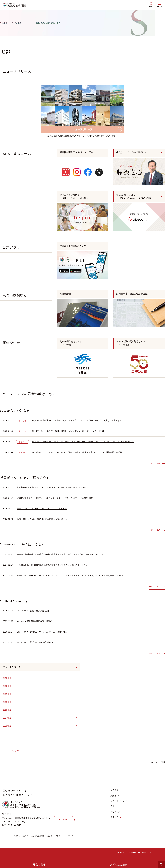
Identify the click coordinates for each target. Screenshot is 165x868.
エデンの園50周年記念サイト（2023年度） (133, 345)
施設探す (39, 865)
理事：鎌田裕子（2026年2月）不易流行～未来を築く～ (44, 522)
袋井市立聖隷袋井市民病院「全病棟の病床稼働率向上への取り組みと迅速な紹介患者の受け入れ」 (65, 557)
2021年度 (7, 697)
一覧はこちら (154, 466)
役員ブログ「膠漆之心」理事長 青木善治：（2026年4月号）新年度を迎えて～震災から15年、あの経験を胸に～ (87, 444)
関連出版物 (66, 295)
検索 (151, 7)
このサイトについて (22, 841)
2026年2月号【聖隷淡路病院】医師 (34, 613)
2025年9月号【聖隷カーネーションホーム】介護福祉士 (44, 635)
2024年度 (7, 722)
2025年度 (7, 730)
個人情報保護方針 (42, 841)
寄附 (118, 865)
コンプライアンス (60, 841)
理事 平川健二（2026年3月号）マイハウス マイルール (44, 511)
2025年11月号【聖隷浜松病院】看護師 (36, 624)
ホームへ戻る (13, 756)
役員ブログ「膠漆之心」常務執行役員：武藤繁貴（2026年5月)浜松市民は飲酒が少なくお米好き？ (80, 423)
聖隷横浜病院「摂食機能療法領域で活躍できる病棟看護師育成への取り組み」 (55, 568)
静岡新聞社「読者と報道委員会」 (135, 295)
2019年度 (7, 681)
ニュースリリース (13, 670)
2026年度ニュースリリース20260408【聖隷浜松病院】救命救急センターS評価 (71, 434)
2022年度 (7, 706)
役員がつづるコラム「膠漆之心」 (135, 153)
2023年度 (7, 714)
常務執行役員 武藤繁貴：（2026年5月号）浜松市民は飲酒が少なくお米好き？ (55, 490)
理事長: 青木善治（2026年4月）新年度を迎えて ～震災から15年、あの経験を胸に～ (59, 501)
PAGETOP (161, 864)
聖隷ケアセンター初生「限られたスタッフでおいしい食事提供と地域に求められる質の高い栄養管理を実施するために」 (76, 578)
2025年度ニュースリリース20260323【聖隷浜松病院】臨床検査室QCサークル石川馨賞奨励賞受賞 (80, 455)
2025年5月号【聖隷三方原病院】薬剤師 (36, 645)
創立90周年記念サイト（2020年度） (72, 345)
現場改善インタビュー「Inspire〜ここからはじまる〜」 (78, 197)
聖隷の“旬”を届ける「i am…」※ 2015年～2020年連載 (136, 197)
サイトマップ (76, 841)
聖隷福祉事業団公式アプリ (75, 247)
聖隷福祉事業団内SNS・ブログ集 (78, 153)
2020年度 (7, 689)
